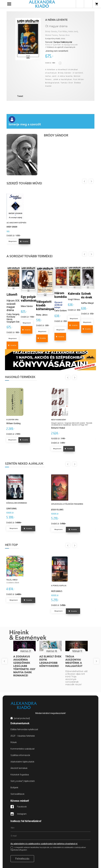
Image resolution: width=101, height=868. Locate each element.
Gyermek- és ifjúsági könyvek (65, 45)
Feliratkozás (22, 859)
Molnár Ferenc (51, 35)
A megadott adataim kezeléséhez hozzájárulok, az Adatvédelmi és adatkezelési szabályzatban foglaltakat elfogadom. (48, 849)
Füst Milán (63, 32)
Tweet (20, 96)
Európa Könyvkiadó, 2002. (55, 39)
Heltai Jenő (73, 32)
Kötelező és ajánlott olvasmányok (61, 47)
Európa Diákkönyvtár (63, 42)
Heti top (11, 545)
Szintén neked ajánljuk (24, 464)
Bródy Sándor (51, 32)
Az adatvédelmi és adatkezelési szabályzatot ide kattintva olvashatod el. (44, 844)
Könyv (48, 45)
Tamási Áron (64, 35)
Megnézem (13, 241)
